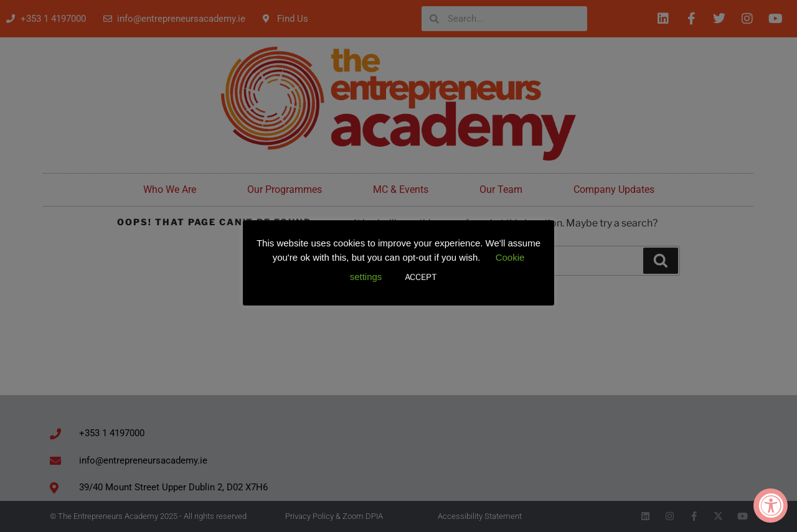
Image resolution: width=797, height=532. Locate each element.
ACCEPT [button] (421, 277)
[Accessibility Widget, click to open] (771, 506)
